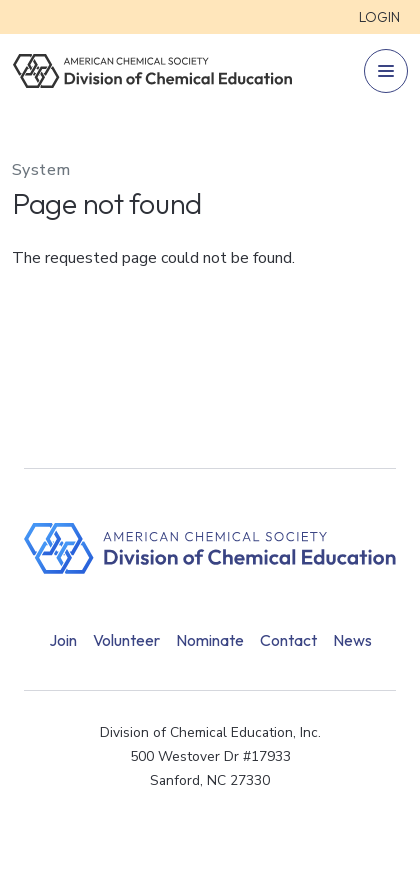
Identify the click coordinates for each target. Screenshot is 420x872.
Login (379, 17)
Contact (288, 640)
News (352, 640)
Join (63, 640)
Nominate (210, 640)
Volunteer (126, 640)
